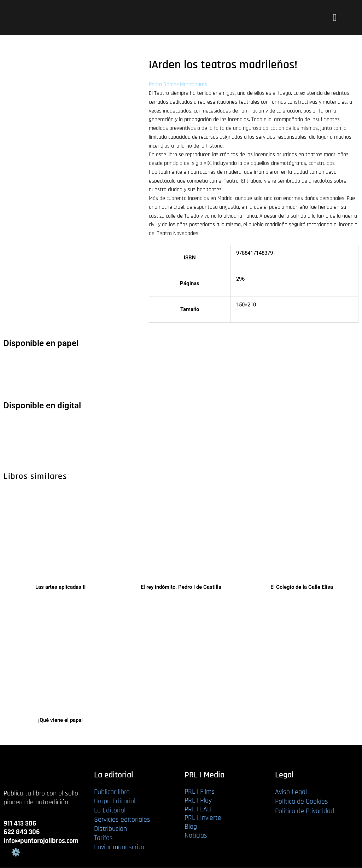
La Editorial (110, 811)
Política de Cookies (302, 802)
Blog (191, 827)
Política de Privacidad (305, 811)
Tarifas (103, 838)
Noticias (196, 836)
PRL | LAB (198, 810)
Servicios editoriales (122, 820)
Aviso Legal (291, 792)
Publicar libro (112, 792)
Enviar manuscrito (119, 847)
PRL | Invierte (203, 818)
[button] (335, 18)
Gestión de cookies (16, 852)
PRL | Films (200, 792)
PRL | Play (198, 801)
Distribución (110, 829)
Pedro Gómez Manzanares (178, 84)
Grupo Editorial (115, 801)
